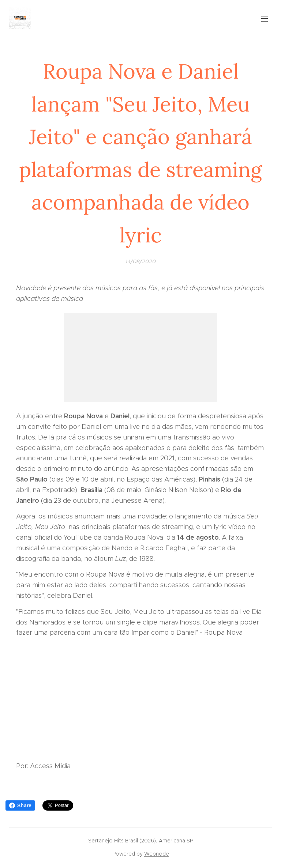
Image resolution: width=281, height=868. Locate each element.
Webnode (157, 854)
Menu (265, 19)
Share (20, 805)
